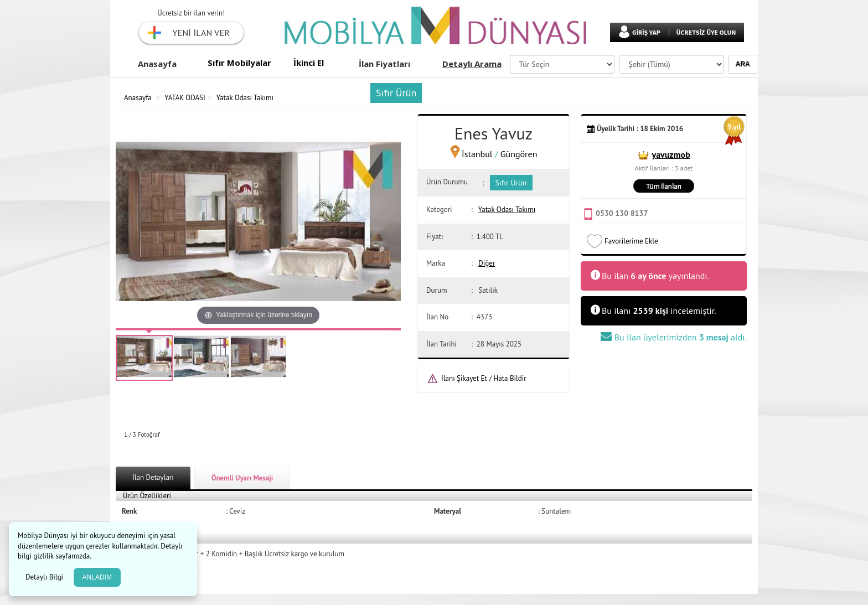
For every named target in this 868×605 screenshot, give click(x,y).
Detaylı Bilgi (45, 577)
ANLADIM (97, 577)
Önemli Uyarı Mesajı (242, 478)
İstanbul (477, 154)
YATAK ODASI (185, 98)
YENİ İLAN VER (201, 33)
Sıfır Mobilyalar (239, 63)
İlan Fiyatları (384, 64)
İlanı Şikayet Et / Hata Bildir (484, 378)
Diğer (487, 263)
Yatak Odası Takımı (245, 98)
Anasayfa (157, 64)
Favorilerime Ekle (631, 241)
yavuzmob (671, 154)
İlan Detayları (153, 477)
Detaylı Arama (472, 64)
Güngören (519, 154)
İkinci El (309, 63)
